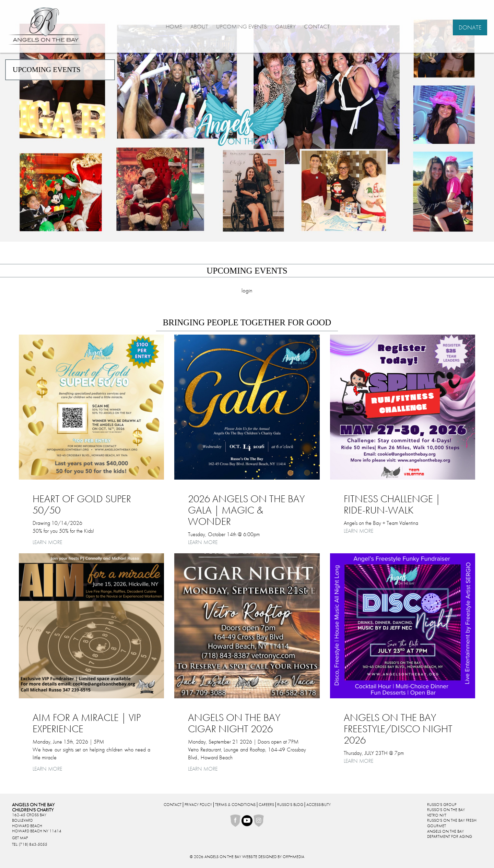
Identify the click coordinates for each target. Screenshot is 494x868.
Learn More (47, 542)
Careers (266, 805)
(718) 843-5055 (33, 844)
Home (174, 27)
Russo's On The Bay (446, 810)
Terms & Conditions (235, 805)
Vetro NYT (437, 815)
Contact (317, 27)
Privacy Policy (198, 805)
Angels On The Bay (445, 831)
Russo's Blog (290, 805)
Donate (470, 27)
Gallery (285, 27)
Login (247, 291)
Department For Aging (450, 836)
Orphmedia (293, 857)
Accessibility (319, 805)
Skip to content (22, 4)
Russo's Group (442, 805)
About (199, 27)
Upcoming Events (242, 27)
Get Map (20, 838)
